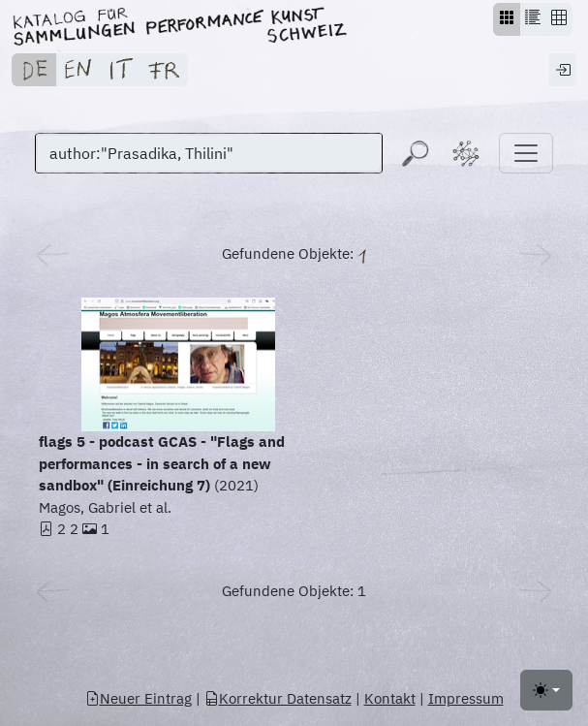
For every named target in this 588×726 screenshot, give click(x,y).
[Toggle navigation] (526, 153)
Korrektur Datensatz (278, 698)
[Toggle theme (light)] (546, 690)
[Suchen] (209, 153)
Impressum (466, 698)
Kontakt (390, 698)
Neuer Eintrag (139, 698)
